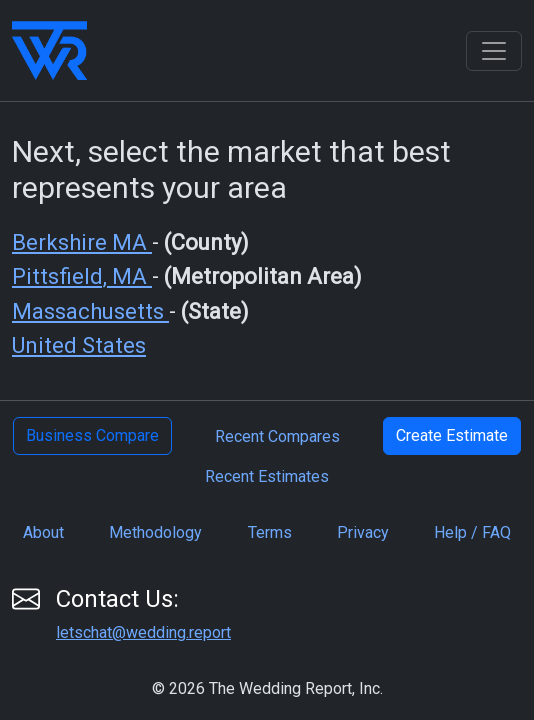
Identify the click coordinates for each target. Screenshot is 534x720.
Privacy (363, 532)
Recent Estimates (267, 476)
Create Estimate (452, 435)
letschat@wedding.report (143, 632)
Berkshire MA (82, 242)
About (43, 532)
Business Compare (92, 435)
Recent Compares (277, 436)
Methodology (155, 532)
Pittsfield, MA (82, 276)
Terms (270, 532)
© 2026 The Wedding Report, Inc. (267, 688)
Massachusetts (90, 311)
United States (79, 345)
